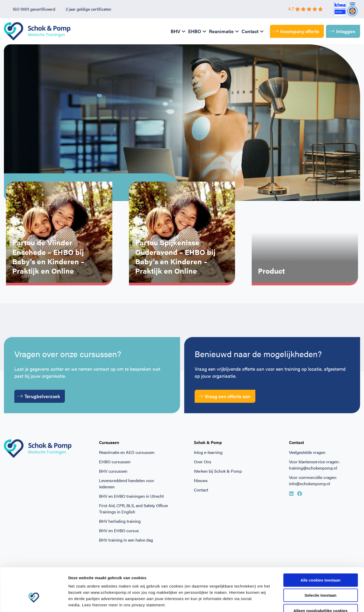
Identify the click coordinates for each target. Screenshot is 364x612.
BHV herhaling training (120, 521)
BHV (175, 31)
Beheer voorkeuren (287, 602)
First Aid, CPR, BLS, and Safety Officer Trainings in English (134, 509)
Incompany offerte (296, 31)
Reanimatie (221, 31)
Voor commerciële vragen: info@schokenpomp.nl (313, 480)
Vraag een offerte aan (224, 396)
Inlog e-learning (208, 452)
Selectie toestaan (321, 564)
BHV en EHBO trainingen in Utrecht (131, 496)
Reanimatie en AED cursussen (127, 452)
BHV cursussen (113, 471)
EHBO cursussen (115, 462)
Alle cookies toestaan (320, 548)
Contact (250, 31)
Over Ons (203, 462)
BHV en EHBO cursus (119, 530)
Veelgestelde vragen (307, 452)
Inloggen (342, 31)
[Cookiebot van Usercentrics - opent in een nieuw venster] (34, 602)
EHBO (195, 31)
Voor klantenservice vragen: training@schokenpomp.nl (314, 465)
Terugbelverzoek (39, 396)
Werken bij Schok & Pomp (218, 471)
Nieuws (201, 480)
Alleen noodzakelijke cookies (320, 579)
